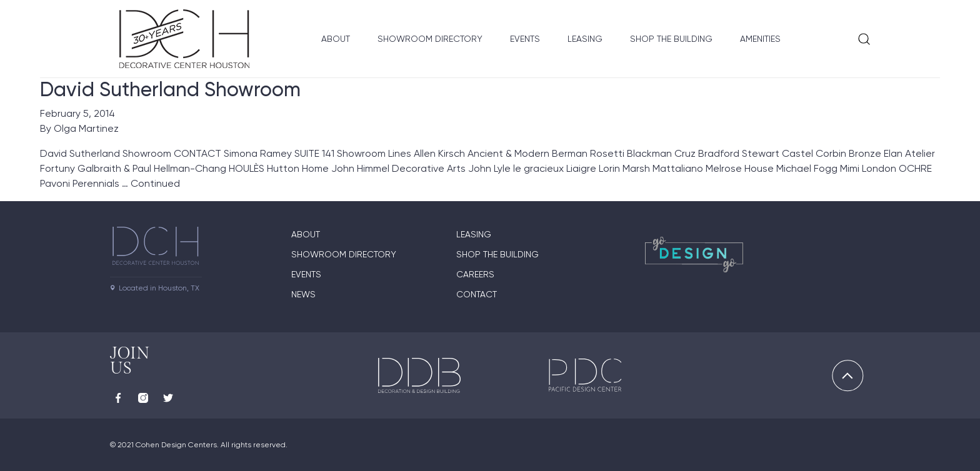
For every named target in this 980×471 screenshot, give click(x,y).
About (336, 39)
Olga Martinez (86, 128)
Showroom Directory (430, 39)
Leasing (585, 39)
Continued (155, 183)
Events (525, 39)
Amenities (760, 39)
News (303, 294)
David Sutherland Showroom (170, 89)
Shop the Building (671, 39)
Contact (477, 294)
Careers (475, 274)
